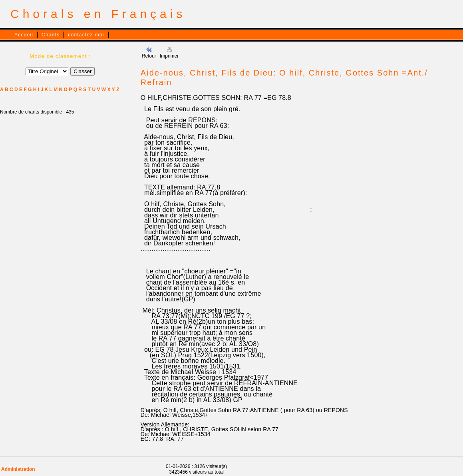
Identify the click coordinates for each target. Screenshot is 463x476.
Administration (18, 469)
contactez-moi (86, 35)
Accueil (24, 35)
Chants (51, 35)
